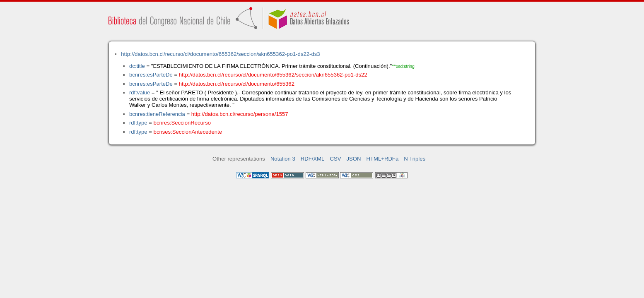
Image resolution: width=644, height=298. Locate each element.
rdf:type (138, 123)
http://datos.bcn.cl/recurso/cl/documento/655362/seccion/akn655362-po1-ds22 (273, 75)
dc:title (137, 66)
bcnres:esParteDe (151, 75)
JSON (354, 159)
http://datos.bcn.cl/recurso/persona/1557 (240, 114)
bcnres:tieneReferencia (157, 114)
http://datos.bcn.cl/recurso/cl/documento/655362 (237, 84)
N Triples (415, 159)
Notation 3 (283, 159)
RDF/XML (313, 159)
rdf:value (140, 93)
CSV (335, 159)
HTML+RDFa (383, 159)
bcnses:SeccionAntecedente (188, 132)
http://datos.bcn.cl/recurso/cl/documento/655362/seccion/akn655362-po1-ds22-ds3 (220, 54)
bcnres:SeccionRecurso (182, 123)
